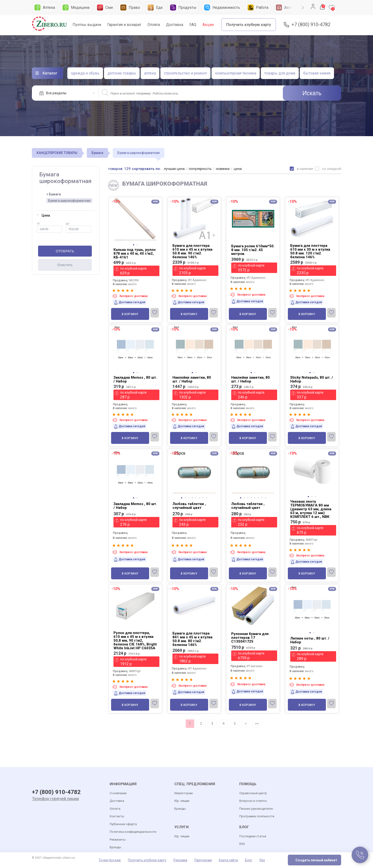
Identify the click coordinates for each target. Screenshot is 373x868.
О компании (118, 793)
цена (238, 169)
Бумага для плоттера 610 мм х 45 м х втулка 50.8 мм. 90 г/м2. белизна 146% (192, 251)
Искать (312, 93)
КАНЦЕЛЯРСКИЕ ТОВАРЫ (57, 153)
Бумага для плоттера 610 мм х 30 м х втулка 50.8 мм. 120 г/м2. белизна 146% (310, 251)
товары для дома (280, 73)
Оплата (154, 25)
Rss (262, 860)
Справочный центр (253, 793)
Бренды (180, 809)
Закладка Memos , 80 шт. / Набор (135, 379)
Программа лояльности (257, 816)
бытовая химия (317, 73)
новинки (223, 169)
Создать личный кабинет (316, 860)
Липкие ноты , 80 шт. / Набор (310, 640)
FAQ (193, 25)
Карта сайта (228, 860)
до (78, 227)
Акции (208, 25)
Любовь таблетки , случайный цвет (189, 506)
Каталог (50, 73)
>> (257, 724)
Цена (43, 215)
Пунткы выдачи (87, 25)
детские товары (122, 73)
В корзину (130, 314)
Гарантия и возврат (124, 25)
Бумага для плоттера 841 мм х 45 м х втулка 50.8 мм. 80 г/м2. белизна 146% (192, 639)
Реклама (180, 860)
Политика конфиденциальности (133, 832)
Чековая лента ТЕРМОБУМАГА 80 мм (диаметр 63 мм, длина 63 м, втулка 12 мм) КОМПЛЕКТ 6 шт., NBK (311, 509)
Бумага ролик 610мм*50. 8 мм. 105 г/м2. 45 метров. (253, 250)
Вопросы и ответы (253, 801)
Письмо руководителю (256, 809)
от (49, 227)
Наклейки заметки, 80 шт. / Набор (192, 379)
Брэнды (115, 847)
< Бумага (54, 194)
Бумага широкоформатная (69, 201)
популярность (200, 169)
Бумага (97, 153)
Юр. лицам (182, 801)
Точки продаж (110, 860)
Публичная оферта (123, 824)
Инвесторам (184, 793)
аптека (150, 73)
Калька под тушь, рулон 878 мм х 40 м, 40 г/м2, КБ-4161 (135, 253)
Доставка (175, 25)
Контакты (117, 816)
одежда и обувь (85, 73)
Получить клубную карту (249, 25)
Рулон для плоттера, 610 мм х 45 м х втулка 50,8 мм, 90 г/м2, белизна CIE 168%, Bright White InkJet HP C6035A (135, 640)
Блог (249, 860)
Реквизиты (118, 840)
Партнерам (203, 860)
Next (303, 8)
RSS (242, 844)
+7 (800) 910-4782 (311, 25)
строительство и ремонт (185, 73)
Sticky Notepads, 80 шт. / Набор (312, 379)
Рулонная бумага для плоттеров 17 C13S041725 (250, 638)
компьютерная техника (236, 73)
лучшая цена (174, 169)
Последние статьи (253, 836)
